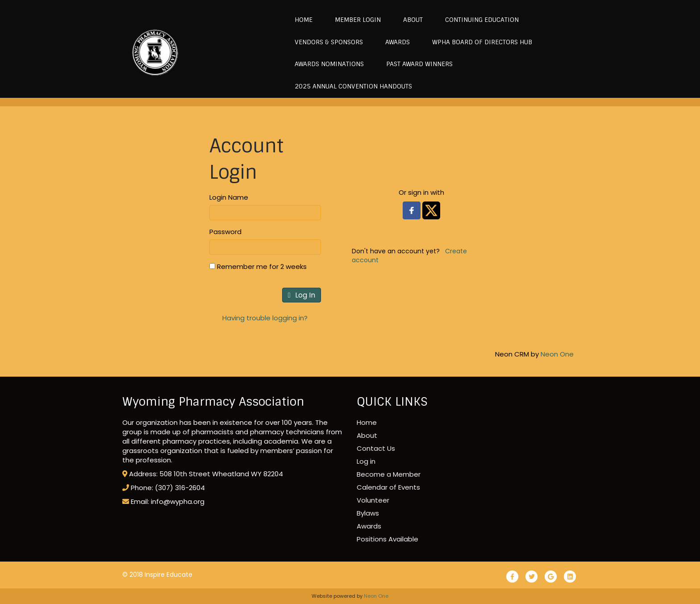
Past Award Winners (417, 64)
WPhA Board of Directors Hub (479, 42)
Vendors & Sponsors (326, 42)
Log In (302, 295)
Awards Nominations (327, 64)
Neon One (557, 354)
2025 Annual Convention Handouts (351, 86)
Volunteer (373, 500)
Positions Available (387, 539)
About (410, 20)
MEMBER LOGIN (355, 20)
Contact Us (376, 448)
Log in (366, 461)
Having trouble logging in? (265, 318)
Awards (395, 42)
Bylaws (368, 513)
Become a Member (389, 474)
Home (301, 20)
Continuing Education (479, 20)
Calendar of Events (388, 487)
